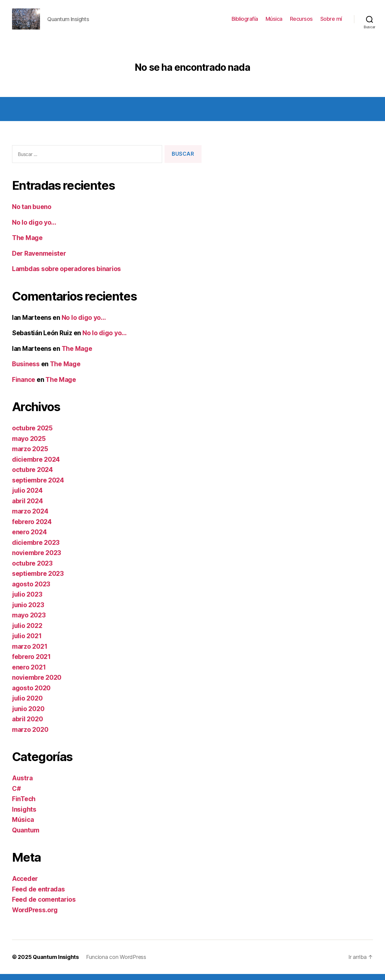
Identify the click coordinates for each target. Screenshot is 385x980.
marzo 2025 (30, 455)
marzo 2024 (30, 517)
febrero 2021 (31, 663)
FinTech (24, 805)
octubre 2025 (32, 434)
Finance (24, 386)
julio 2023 (27, 600)
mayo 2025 (29, 445)
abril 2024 (27, 507)
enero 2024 (29, 538)
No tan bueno (32, 213)
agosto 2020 (31, 694)
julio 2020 (27, 704)
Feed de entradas (38, 895)
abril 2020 (27, 725)
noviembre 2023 (37, 559)
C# (16, 795)
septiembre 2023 (38, 580)
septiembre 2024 (38, 486)
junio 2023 (28, 611)
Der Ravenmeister (39, 259)
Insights (24, 815)
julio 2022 (27, 632)
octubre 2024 (32, 476)
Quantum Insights (56, 963)
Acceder (25, 885)
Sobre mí (331, 22)
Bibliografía (245, 22)
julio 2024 (27, 496)
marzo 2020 (30, 736)
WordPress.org (35, 916)
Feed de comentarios (44, 905)
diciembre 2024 (36, 465)
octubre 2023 (32, 569)
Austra (22, 784)
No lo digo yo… (34, 228)
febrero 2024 (32, 528)
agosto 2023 (31, 590)
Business (26, 370)
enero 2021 (29, 673)
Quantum (26, 836)
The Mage (27, 244)
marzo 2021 (30, 652)
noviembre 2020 (37, 684)
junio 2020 (28, 715)
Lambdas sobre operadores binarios (66, 275)
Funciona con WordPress (116, 963)
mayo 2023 (29, 621)
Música (274, 22)
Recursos (301, 22)
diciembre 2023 (36, 549)
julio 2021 (27, 642)
